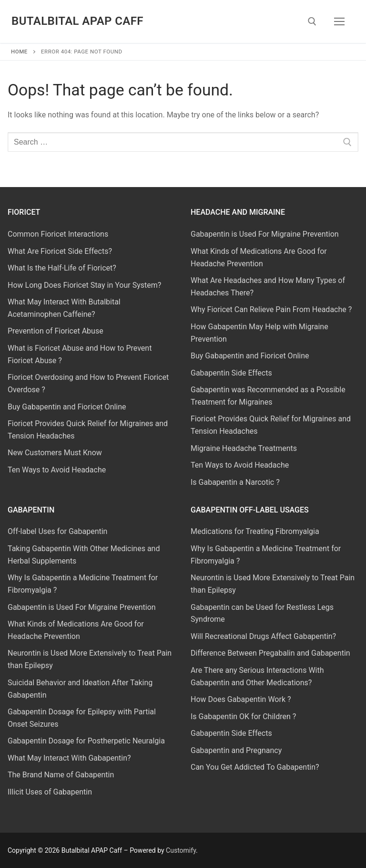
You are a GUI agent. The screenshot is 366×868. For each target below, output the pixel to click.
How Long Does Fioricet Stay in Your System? (84, 285)
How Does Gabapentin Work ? (241, 699)
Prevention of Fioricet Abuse (56, 331)
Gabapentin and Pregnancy (236, 750)
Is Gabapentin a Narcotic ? (235, 482)
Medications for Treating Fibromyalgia (255, 531)
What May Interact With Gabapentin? (69, 758)
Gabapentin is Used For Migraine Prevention (265, 234)
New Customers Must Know (55, 453)
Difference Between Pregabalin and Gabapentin (270, 653)
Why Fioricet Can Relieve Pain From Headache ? (271, 309)
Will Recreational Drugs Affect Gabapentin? (263, 636)
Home (19, 52)
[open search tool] (312, 21)
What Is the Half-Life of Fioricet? (62, 268)
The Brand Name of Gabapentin (61, 775)
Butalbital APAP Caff (77, 21)
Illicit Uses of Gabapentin (50, 792)
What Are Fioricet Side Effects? (60, 251)
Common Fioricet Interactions (58, 234)
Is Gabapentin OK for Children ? (243, 716)
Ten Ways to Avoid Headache (57, 470)
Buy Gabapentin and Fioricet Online (67, 407)
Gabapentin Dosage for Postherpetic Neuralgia (86, 741)
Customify (181, 850)
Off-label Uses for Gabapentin (57, 531)
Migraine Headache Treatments (244, 448)
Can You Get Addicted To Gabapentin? (255, 767)
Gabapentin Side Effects (231, 373)
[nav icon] (339, 21)
